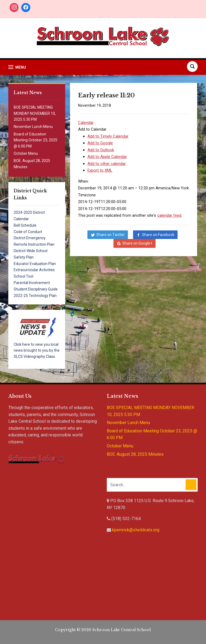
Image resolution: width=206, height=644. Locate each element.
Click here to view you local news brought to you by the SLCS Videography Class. (37, 350)
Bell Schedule (25, 225)
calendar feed (169, 215)
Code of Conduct (28, 232)
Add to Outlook (101, 150)
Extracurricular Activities (34, 270)
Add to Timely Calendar (108, 136)
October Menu (26, 153)
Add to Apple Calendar (107, 157)
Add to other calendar (107, 164)
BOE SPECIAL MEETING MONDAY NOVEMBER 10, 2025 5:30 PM (35, 113)
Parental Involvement (32, 283)
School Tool (23, 276)
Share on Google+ (137, 243)
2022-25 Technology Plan (35, 296)
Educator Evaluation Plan (35, 264)
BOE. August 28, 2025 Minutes (135, 454)
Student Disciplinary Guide (36, 289)
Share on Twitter (111, 235)
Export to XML (100, 170)
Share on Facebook (158, 235)
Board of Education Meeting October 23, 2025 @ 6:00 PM (36, 140)
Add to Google (100, 143)
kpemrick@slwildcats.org (136, 530)
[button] (92, 129)
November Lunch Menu (33, 127)
